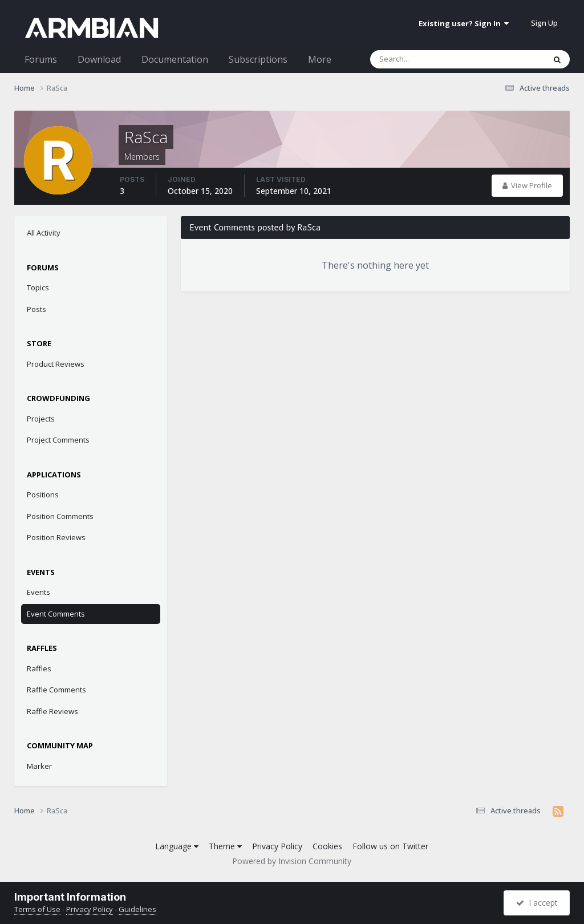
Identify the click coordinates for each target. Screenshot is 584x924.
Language (177, 846)
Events (38, 592)
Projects (41, 419)
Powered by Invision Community (292, 861)
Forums (41, 59)
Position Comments (60, 516)
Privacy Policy (277, 846)
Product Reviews (56, 364)
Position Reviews (56, 537)
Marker (39, 766)
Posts (36, 309)
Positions (43, 495)
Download (99, 59)
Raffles (39, 668)
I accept (537, 903)
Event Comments (56, 614)
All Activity (44, 233)
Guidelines (137, 909)
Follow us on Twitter (390, 846)
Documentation (175, 59)
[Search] (428, 59)
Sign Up (544, 23)
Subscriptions (258, 59)
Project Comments (58, 440)
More (320, 59)
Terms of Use (37, 909)
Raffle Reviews (52, 711)
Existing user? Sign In (464, 23)
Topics (38, 287)
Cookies (327, 846)
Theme (225, 846)
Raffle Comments (56, 690)
